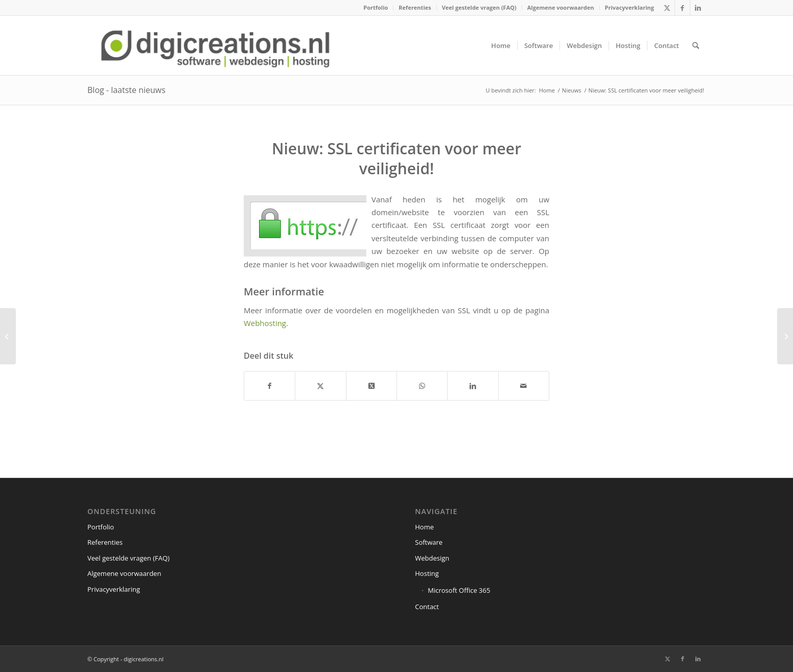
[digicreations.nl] (215, 45)
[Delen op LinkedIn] (473, 386)
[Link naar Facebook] (682, 8)
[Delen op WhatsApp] (422, 386)
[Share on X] (371, 386)
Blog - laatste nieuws (126, 90)
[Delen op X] (320, 386)
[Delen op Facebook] (270, 386)
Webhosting (265, 323)
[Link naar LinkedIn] (698, 8)
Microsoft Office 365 (459, 590)
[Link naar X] (667, 8)
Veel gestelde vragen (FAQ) (479, 7)
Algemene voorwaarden (561, 7)
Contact (427, 607)
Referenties (415, 7)
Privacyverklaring (629, 7)
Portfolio (376, 7)
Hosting (427, 573)
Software (429, 542)
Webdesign (432, 558)
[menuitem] (376, 8)
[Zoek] (696, 45)
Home (424, 527)
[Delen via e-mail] (524, 386)
